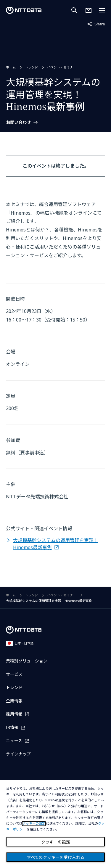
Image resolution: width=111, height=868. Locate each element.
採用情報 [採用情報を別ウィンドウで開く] (14, 714)
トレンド (31, 67)
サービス (14, 674)
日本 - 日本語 (20, 643)
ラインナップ (18, 754)
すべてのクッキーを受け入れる (56, 857)
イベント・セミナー (62, 67)
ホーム (11, 67)
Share (96, 24)
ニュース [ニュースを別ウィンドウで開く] (14, 741)
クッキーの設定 (56, 842)
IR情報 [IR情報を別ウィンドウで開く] (12, 727)
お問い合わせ (18, 123)
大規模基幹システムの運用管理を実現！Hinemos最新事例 (56, 544)
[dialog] (55, 824)
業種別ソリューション (27, 661)
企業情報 (14, 701)
